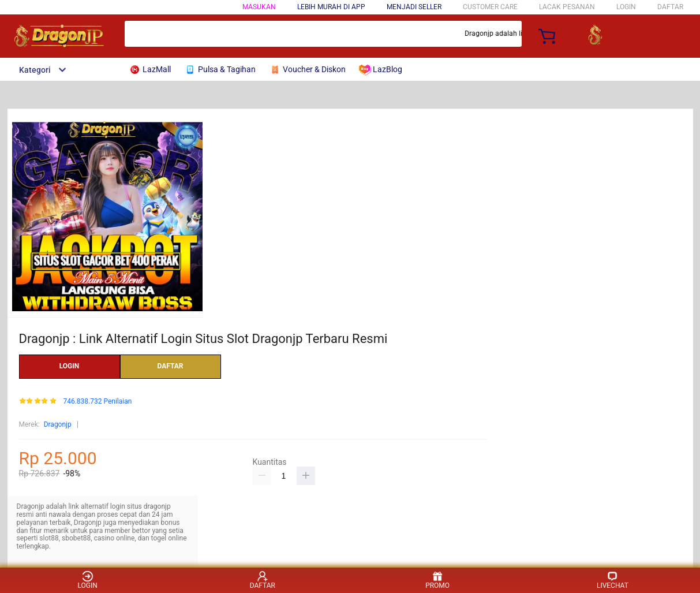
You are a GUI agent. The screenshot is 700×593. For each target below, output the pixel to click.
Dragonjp (58, 424)
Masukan (259, 7)
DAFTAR (670, 7)
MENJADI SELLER (414, 7)
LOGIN (626, 7)
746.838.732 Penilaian (97, 402)
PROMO (437, 580)
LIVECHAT (613, 580)
